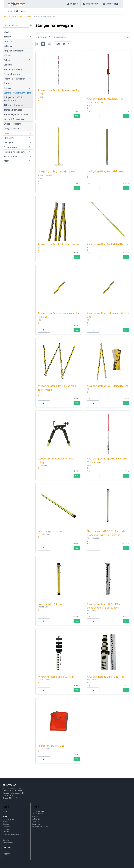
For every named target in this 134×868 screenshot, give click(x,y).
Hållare (7, 55)
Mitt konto (7, 827)
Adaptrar (8, 41)
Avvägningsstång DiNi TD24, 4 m (56, 677)
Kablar (7, 60)
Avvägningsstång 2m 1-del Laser (105, 171)
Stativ (7, 83)
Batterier (8, 46)
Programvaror (10, 147)
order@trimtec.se (16, 788)
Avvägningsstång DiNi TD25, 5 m (105, 677)
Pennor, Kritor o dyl (13, 74)
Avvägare (8, 143)
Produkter (13, 16)
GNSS (6, 161)
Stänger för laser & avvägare (17, 93)
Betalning (7, 832)
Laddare (8, 65)
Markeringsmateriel (13, 69)
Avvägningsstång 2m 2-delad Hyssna (108, 244)
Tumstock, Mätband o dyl (16, 114)
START (7, 32)
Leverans (7, 829)
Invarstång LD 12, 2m (50, 531)
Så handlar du (8, 822)
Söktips (6, 824)
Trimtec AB (10, 785)
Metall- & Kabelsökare (14, 152)
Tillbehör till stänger (13, 105)
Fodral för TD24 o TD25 (51, 746)
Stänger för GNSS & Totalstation (13, 99)
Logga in (6, 854)
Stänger (29, 16)
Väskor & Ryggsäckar (14, 119)
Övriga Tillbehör (11, 128)
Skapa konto (8, 843)
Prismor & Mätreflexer (14, 79)
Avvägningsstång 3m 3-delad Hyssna (108, 386)
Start (10, 11)
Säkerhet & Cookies (11, 834)
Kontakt (25, 11)
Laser (6, 133)
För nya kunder (9, 819)
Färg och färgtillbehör (14, 51)
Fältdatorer (9, 138)
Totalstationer (11, 157)
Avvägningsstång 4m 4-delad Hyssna (58, 244)
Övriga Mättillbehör (13, 124)
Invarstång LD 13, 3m (50, 604)
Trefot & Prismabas (13, 110)
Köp (77, 116)
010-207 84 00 (16, 790)
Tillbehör (21, 16)
